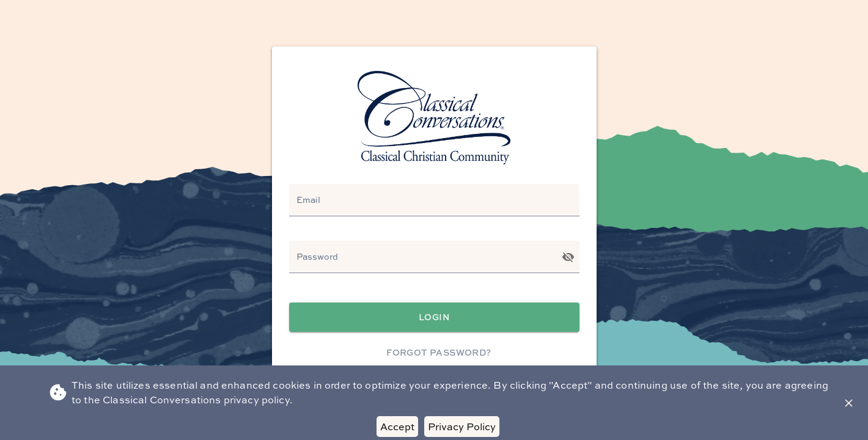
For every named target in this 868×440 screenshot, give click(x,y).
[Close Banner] (849, 403)
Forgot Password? (439, 353)
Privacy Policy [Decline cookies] (462, 427)
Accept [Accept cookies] (397, 427)
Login (434, 317)
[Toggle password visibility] (568, 257)
